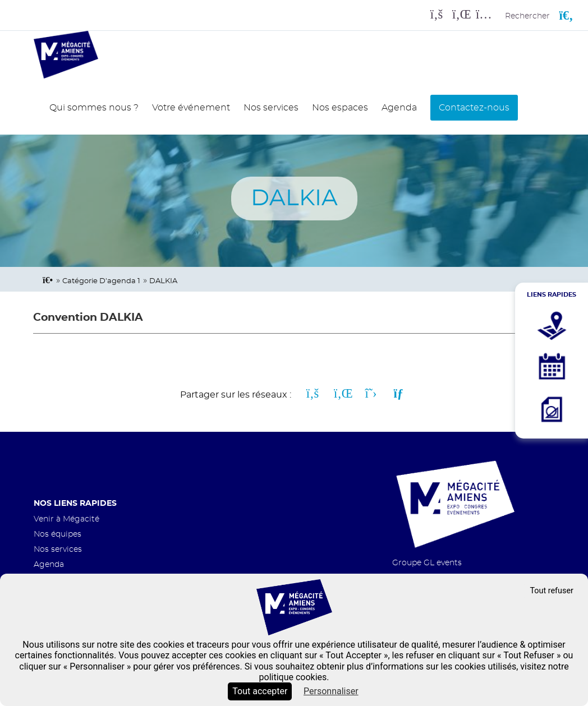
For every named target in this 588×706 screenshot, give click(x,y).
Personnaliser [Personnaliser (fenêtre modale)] (331, 691)
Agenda (399, 108)
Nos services (271, 108)
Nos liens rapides (75, 503)
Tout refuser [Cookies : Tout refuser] (552, 591)
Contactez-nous (474, 108)
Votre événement (191, 108)
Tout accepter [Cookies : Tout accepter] (260, 691)
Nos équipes (58, 534)
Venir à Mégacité (66, 519)
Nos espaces (340, 108)
